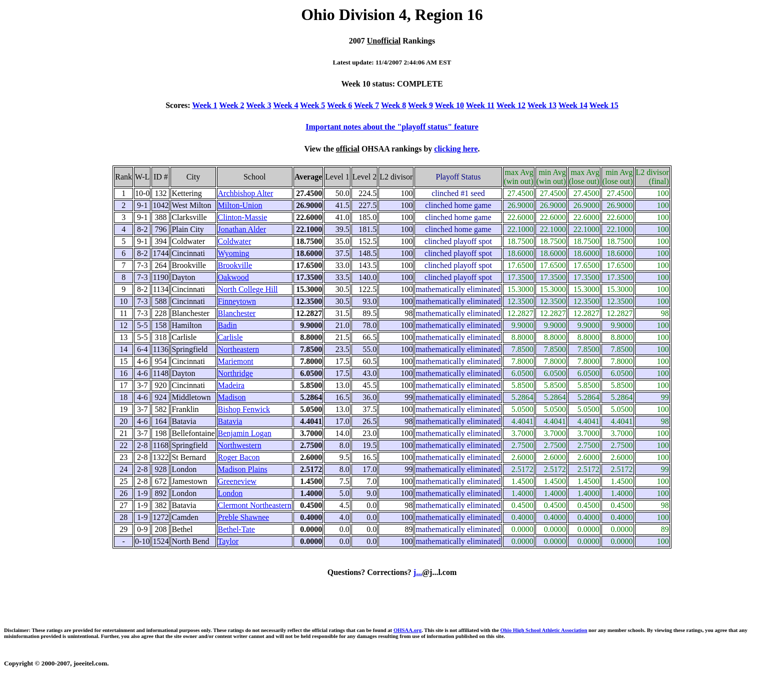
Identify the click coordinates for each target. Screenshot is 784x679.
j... (418, 572)
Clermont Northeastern (255, 505)
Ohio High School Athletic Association (543, 630)
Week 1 (204, 105)
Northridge (235, 373)
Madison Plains (243, 469)
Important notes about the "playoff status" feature (392, 127)
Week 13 (542, 105)
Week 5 (312, 105)
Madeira (231, 385)
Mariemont (236, 361)
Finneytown (237, 301)
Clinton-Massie (243, 217)
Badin (227, 325)
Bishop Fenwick (244, 409)
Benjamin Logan (245, 433)
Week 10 (449, 105)
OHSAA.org (407, 630)
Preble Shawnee (244, 517)
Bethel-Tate (236, 529)
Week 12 (511, 105)
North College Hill (248, 289)
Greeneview (237, 481)
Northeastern (239, 349)
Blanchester (237, 313)
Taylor (228, 541)
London (230, 493)
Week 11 (480, 105)
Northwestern (240, 445)
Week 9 (420, 105)
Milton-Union (240, 205)
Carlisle (230, 337)
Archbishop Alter (246, 193)
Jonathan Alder (242, 229)
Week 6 (339, 105)
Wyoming (234, 253)
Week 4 (285, 105)
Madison (232, 397)
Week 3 (258, 105)
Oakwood (233, 277)
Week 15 (604, 105)
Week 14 (573, 105)
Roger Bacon (239, 457)
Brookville (235, 265)
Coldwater (235, 241)
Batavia (230, 421)
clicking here (456, 149)
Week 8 (393, 105)
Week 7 (366, 105)
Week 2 (231, 105)
